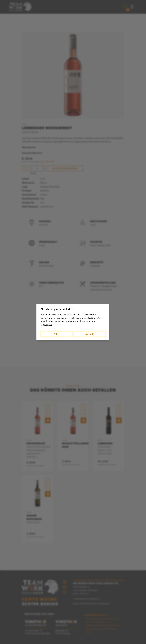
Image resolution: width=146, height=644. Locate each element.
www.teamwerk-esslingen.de (54, 318)
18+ (56, 334)
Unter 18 (89, 334)
